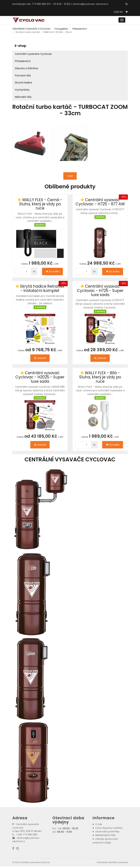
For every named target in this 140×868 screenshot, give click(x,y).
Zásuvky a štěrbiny (26, 68)
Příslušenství (80, 29)
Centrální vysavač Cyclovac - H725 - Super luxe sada (100, 291)
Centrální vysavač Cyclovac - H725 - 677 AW (100, 202)
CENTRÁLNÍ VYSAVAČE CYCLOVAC (32, 29)
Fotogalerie (61, 29)
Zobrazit (40, 358)
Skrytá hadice (23, 83)
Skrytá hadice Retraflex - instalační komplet (42, 288)
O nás (99, 824)
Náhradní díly (23, 97)
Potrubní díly (23, 76)
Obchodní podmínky (107, 831)
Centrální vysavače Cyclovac (33, 54)
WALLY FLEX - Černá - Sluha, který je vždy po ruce (41, 204)
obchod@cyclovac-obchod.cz (91, 4)
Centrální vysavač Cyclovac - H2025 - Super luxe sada (40, 377)
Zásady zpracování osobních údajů (105, 841)
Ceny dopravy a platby (109, 828)
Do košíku (52, 271)
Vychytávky (22, 90)
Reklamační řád (105, 835)
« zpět (70, 176)
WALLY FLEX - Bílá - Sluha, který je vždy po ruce (100, 377)
